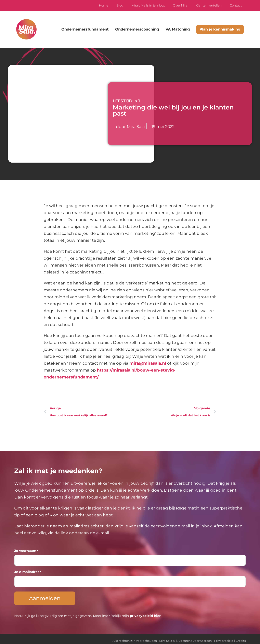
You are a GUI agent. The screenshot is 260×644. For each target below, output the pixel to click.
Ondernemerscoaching (137, 29)
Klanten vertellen (209, 5)
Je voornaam (26, 551)
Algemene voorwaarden (195, 637)
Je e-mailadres (28, 571)
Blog (120, 5)
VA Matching (178, 29)
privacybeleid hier (145, 612)
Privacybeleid (224, 637)
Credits (241, 637)
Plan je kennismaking (220, 29)
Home (104, 5)
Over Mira (180, 5)
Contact (236, 5)
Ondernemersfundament (85, 29)
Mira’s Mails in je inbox (148, 5)
